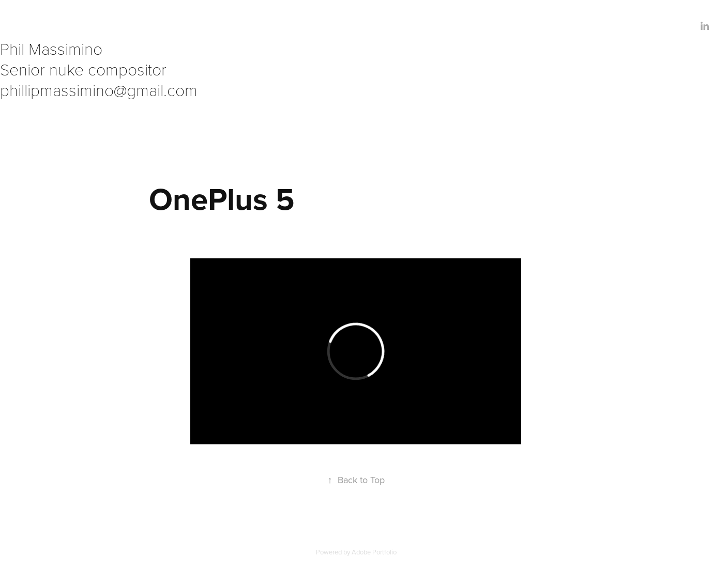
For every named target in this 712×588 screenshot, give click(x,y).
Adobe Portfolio (374, 552)
